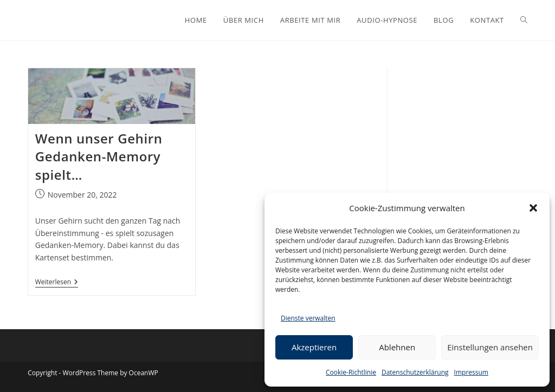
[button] (533, 208)
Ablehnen (397, 347)
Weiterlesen (57, 283)
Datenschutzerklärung (415, 372)
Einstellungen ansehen (490, 347)
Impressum (471, 372)
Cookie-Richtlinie (351, 372)
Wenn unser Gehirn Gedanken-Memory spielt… (99, 156)
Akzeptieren (314, 347)
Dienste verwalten (308, 318)
